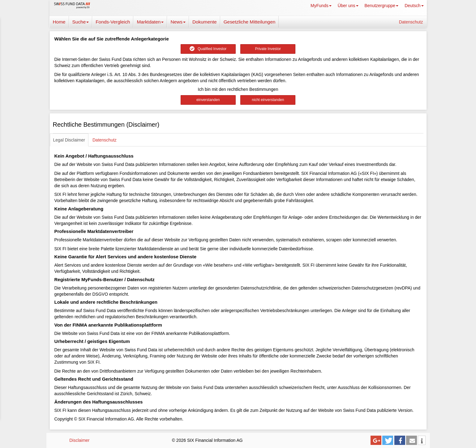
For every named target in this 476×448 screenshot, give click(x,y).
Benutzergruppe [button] (382, 6)
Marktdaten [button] (150, 22)
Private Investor (268, 49)
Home (59, 22)
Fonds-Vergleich (113, 22)
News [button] (178, 22)
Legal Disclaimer (69, 140)
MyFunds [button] (321, 6)
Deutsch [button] (414, 6)
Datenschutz (411, 22)
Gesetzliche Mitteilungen (250, 22)
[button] (376, 440)
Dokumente (205, 22)
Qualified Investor (208, 49)
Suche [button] (81, 22)
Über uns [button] (348, 6)
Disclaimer (79, 440)
